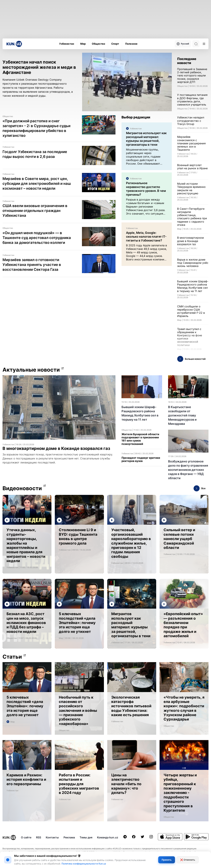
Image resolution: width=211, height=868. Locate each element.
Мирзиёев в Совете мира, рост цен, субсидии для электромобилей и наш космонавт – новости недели (37, 183)
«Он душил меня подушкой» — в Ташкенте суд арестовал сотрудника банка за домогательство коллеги (37, 238)
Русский (183, 44)
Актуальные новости (31, 370)
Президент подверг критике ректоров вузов (141, 459)
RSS (39, 837)
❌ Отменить (188, 860)
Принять (167, 860)
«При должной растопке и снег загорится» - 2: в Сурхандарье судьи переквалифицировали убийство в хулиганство (36, 128)
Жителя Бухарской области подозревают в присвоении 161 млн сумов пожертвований (140, 439)
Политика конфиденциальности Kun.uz (84, 864)
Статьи (12, 657)
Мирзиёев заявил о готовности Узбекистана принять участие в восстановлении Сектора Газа (32, 265)
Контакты (52, 837)
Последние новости (187, 61)
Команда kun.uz (108, 837)
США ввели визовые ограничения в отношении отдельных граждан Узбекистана (35, 211)
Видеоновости (22, 488)
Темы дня (86, 837)
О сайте (26, 837)
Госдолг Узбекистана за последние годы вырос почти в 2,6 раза (35, 154)
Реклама (69, 837)
